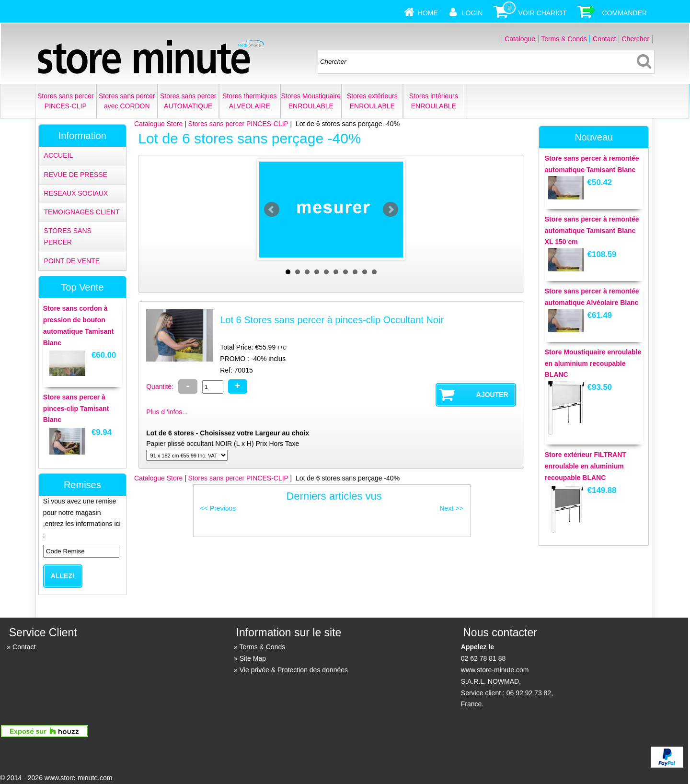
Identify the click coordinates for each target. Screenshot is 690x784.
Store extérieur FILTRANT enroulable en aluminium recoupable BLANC (586, 466)
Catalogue (520, 39)
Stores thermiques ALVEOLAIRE (250, 101)
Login (472, 13)
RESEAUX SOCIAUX (76, 193)
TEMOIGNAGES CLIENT (82, 212)
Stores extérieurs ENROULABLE (372, 101)
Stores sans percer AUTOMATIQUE (188, 101)
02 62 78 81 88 (483, 658)
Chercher (636, 39)
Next (391, 210)
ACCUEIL (59, 155)
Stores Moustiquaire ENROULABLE (311, 101)
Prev (272, 210)
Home (428, 13)
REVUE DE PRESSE (76, 175)
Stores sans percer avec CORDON (127, 101)
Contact (604, 39)
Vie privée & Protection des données (294, 670)
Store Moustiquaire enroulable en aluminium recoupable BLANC (593, 363)
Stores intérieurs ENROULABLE (434, 101)
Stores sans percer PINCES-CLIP (66, 101)
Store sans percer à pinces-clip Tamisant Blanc (76, 409)
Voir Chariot (542, 13)
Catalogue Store (158, 124)
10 (374, 272)
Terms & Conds (564, 39)
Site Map (253, 658)
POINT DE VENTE (72, 261)
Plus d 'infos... (167, 412)
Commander (625, 13)
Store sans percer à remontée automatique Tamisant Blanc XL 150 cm (592, 231)
